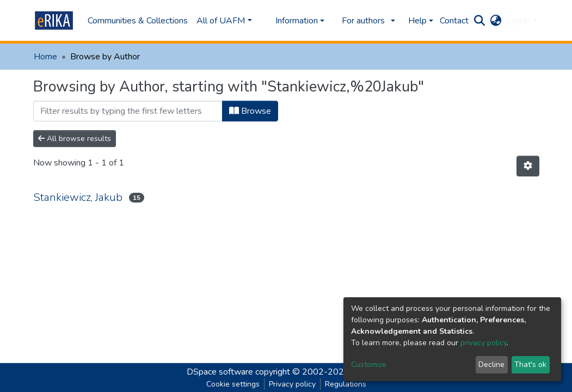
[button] (496, 21)
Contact (454, 21)
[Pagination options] (528, 166)
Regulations (346, 384)
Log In (518, 21)
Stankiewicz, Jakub (78, 197)
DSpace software (220, 372)
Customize (369, 365)
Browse (250, 111)
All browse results (75, 139)
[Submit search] (479, 21)
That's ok (530, 365)
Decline (491, 365)
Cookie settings (233, 384)
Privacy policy (292, 384)
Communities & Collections (138, 21)
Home (45, 57)
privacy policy (484, 343)
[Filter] (128, 111)
